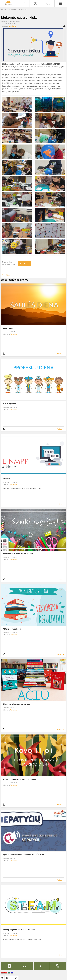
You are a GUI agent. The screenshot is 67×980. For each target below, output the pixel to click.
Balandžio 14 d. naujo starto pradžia (18, 554)
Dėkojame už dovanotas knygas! (16, 704)
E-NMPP (6, 479)
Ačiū (23, 264)
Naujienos (13, 10)
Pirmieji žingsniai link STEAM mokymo (19, 930)
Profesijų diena (9, 403)
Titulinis (4, 10)
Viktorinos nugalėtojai (12, 629)
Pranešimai (23, 10)
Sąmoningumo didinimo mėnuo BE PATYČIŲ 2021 (23, 854)
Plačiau (59, 354)
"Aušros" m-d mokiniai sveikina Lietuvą (19, 779)
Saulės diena (8, 328)
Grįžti (8, 275)
